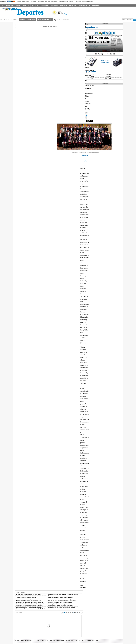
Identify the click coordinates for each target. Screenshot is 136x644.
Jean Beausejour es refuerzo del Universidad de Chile (62, 607)
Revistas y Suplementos (27, 20)
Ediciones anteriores (105, 62)
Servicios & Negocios (51, 1)
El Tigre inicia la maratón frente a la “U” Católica (29, 595)
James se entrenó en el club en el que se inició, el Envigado (31, 609)
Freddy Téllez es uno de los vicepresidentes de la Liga (29, 602)
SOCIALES (95, 5)
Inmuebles (41, 1)
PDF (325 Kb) (111, 54)
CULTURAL (63, 5)
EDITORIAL (9, 5)
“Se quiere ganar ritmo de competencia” (26, 597)
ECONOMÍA (35, 5)
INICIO (2, 5)
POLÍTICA (26, 5)
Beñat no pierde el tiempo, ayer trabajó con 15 (28, 599)
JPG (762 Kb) (99, 54)
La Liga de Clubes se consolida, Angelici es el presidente (62, 601)
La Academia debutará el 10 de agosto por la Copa (29, 601)
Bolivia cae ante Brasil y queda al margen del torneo (29, 607)
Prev (62, 613)
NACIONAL (54, 5)
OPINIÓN (18, 5)
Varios (71, 1)
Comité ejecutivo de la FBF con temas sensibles (60, 602)
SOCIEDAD (45, 5)
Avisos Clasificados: (23, 1)
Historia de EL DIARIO (45, 20)
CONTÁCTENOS (41, 640)
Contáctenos (65, 20)
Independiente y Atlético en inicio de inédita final (60, 606)
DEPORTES (73, 5)
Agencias (57, 20)
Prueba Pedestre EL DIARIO (85, 1)
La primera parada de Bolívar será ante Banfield (60, 597)
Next (82, 613)
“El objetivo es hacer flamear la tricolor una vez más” (30, 606)
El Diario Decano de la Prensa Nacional (24, 12)
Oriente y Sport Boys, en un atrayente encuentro (60, 604)
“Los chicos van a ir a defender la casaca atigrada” (61, 599)
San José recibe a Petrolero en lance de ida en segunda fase (31, 604)
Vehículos (34, 1)
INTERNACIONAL (84, 5)
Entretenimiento (63, 1)
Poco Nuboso (55, 13)
